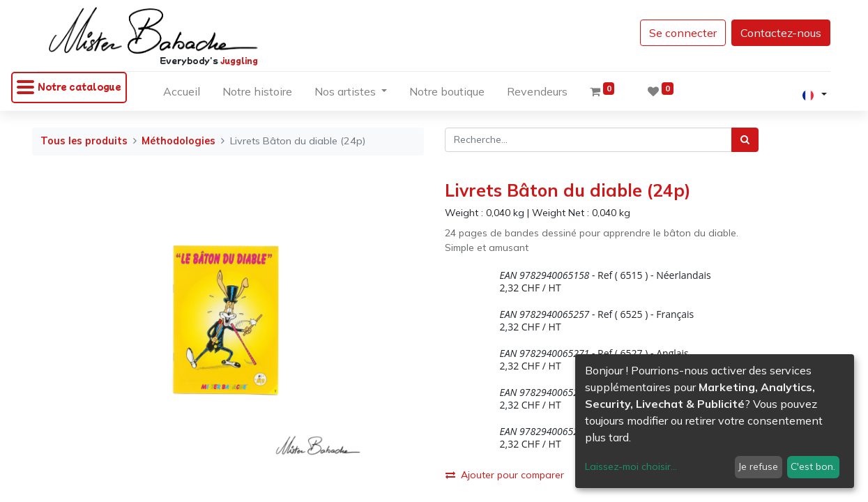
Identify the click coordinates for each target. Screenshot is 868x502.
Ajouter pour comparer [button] (505, 475)
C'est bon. (813, 466)
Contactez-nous (772, 33)
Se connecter (674, 33)
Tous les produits (84, 141)
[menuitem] (182, 94)
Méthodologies (178, 141)
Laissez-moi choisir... (631, 466)
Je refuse (758, 466)
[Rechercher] (745, 140)
